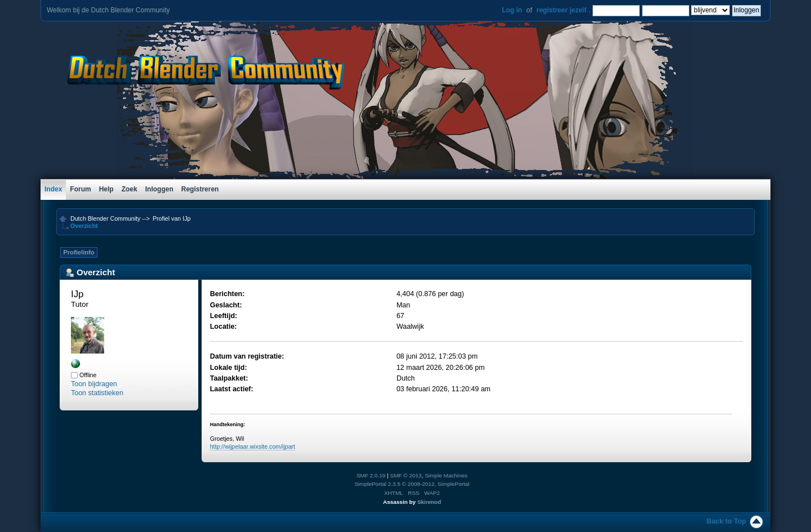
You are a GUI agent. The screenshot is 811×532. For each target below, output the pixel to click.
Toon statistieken (97, 393)
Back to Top (727, 521)
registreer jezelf (561, 10)
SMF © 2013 (406, 475)
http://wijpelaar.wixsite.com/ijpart (253, 446)
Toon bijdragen (94, 384)
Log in (512, 10)
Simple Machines (446, 475)
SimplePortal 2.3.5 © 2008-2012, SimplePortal (412, 484)
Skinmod (429, 502)
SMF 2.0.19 (371, 475)
